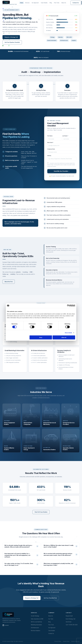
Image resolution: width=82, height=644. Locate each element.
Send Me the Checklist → (62, 171)
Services (27, 3)
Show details (68, 333)
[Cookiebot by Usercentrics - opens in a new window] (68, 306)
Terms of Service (75, 641)
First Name (50, 136)
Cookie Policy (66, 641)
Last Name (65, 136)
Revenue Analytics (36, 631)
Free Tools (57, 3)
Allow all (64, 337)
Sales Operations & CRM (37, 619)
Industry (49, 156)
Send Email (69, 622)
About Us (64, 3)
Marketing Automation (36, 625)
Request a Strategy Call (11, 37)
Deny (41, 337)
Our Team (51, 619)
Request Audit (69, 616)
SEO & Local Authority (36, 622)
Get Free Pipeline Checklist (12, 42)
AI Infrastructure (35, 628)
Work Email (50, 142)
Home (22, 3)
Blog (51, 3)
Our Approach (35, 3)
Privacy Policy (58, 641)
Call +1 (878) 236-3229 (72, 625)
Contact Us (76, 3)
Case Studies (44, 3)
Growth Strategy (35, 616)
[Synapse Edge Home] (10, 3)
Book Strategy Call (70, 619)
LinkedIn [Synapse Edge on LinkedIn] (6, 625)
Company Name (51, 149)
